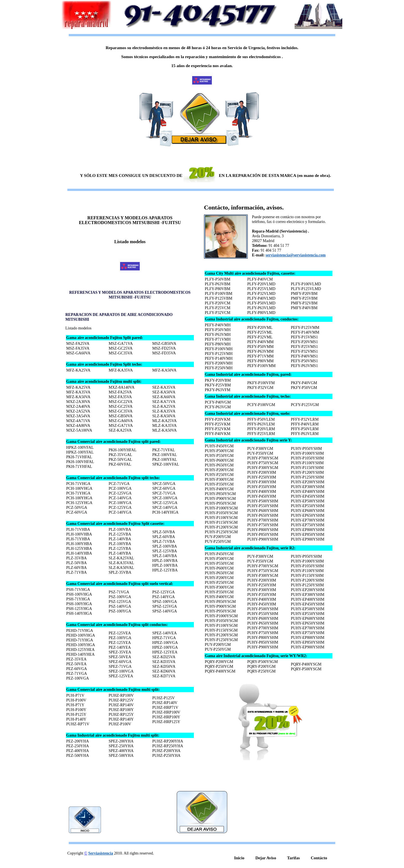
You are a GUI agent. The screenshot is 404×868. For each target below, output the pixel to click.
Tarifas (293, 858)
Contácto (319, 858)
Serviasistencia (101, 853)
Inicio (239, 858)
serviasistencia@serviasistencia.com (296, 255)
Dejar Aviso (266, 858)
